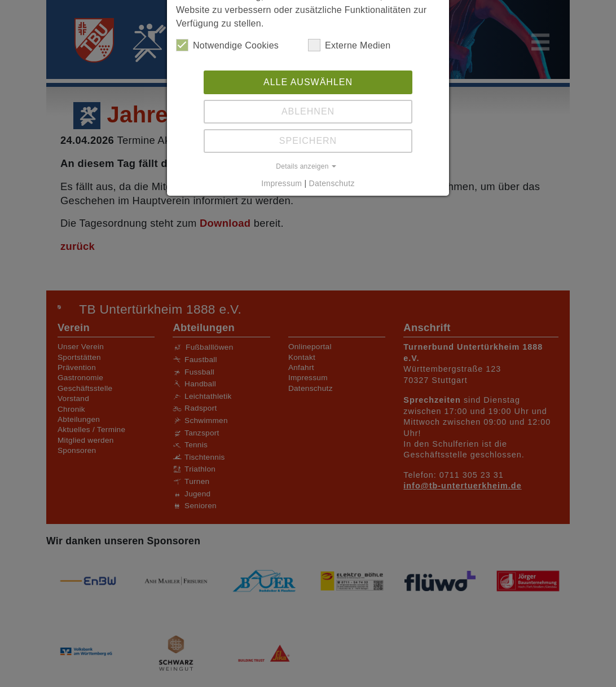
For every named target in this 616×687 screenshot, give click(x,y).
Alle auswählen (308, 82)
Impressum (281, 183)
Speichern (308, 141)
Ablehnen (308, 111)
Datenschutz (332, 183)
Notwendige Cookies (227, 45)
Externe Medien (349, 45)
